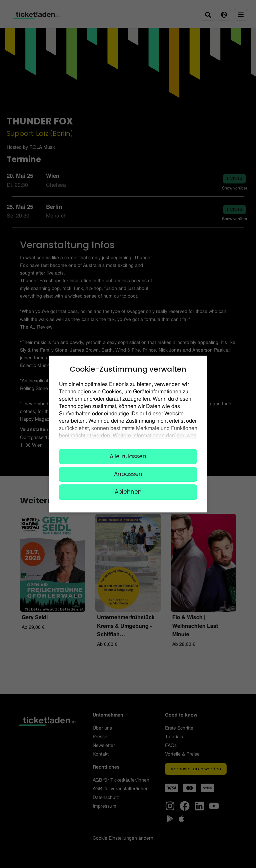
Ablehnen (128, 492)
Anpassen (128, 474)
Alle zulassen (128, 456)
